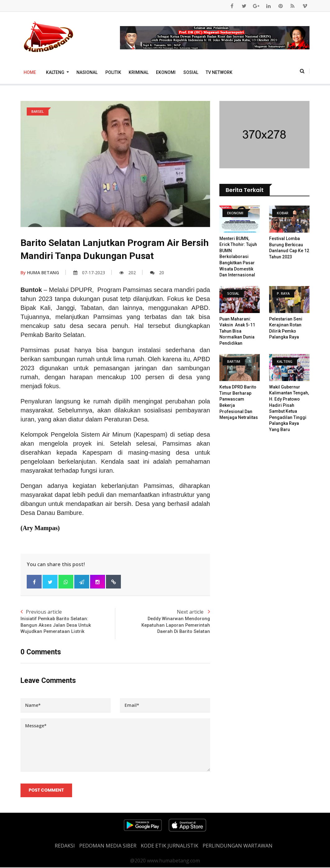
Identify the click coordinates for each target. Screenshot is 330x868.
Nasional (87, 72)
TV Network (219, 72)
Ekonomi (166, 72)
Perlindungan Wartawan (238, 846)
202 (128, 273)
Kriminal (139, 72)
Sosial (191, 72)
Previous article (68, 622)
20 (157, 273)
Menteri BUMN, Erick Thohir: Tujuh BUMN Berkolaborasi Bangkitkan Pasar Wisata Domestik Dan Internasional (238, 257)
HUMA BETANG (40, 273)
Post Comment (46, 791)
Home (30, 72)
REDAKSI (65, 846)
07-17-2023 (89, 273)
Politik (113, 72)
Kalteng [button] (56, 72)
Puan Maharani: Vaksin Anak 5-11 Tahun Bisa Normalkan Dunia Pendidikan (237, 331)
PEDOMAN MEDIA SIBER (108, 846)
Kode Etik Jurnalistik (170, 846)
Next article (163, 622)
